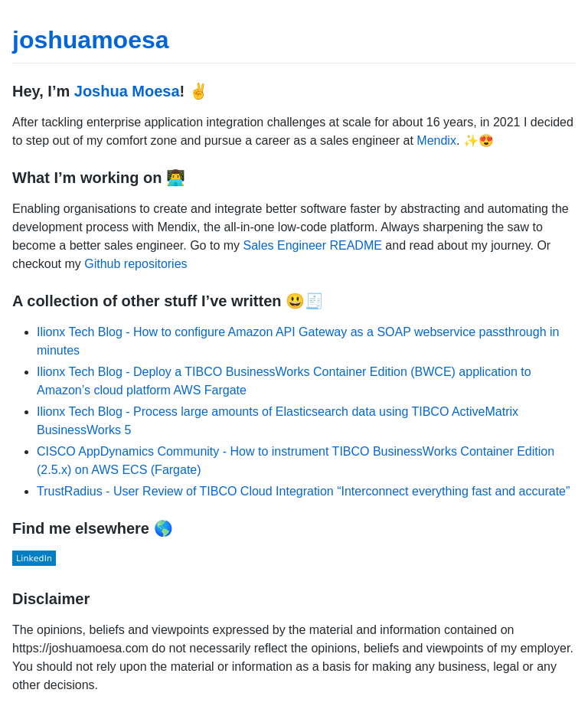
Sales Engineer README (313, 245)
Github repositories (136, 264)
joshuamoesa (91, 40)
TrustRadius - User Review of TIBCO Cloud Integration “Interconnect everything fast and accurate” (303, 491)
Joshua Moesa (127, 91)
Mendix (436, 141)
